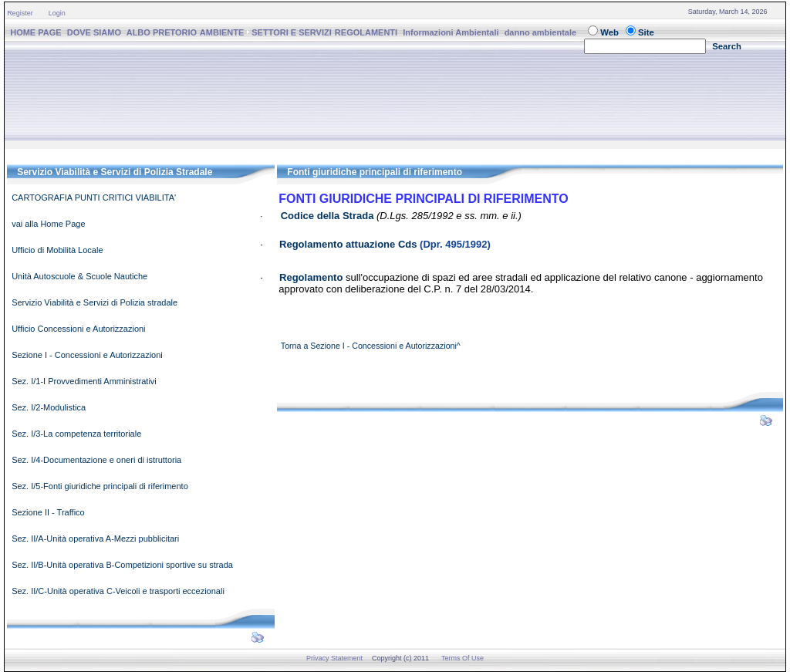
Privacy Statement (334, 658)
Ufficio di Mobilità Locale (57, 250)
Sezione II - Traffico (48, 512)
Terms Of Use (463, 658)
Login (57, 13)
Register (20, 13)
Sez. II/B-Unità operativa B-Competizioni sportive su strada (122, 565)
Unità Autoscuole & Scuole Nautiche (79, 276)
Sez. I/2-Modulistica (49, 407)
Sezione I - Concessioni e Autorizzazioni (87, 355)
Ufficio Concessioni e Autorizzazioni (78, 329)
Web (609, 32)
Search (727, 46)
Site (646, 32)
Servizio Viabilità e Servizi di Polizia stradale (95, 302)
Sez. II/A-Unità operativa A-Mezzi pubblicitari (95, 539)
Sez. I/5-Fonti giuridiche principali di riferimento (100, 486)
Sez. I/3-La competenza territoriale (76, 434)
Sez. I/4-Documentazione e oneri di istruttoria (96, 460)
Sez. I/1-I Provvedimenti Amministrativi (84, 381)
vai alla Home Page (48, 224)
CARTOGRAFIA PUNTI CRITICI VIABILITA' (94, 198)
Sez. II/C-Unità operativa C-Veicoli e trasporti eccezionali (118, 591)
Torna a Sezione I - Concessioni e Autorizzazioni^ (371, 346)
